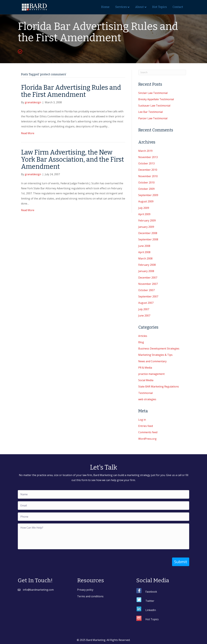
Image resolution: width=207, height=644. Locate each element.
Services (121, 7)
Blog (141, 342)
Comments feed (148, 432)
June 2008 (144, 246)
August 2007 (146, 303)
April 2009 (144, 214)
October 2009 (146, 189)
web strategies (147, 399)
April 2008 (144, 252)
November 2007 (148, 284)
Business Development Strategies (159, 349)
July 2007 (144, 309)
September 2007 (148, 296)
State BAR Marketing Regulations (159, 386)
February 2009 (147, 220)
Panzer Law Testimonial (153, 118)
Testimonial (145, 393)
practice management (151, 374)
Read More (28, 133)
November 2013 (148, 157)
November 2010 (148, 176)
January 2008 (146, 271)
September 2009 (148, 195)
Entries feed (146, 426)
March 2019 (145, 151)
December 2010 (148, 170)
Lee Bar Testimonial (150, 112)
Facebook (151, 591)
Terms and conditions (90, 596)
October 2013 (146, 163)
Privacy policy (85, 590)
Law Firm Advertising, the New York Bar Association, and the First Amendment (72, 160)
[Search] (162, 72)
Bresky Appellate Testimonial (156, 99)
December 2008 (148, 233)
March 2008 (145, 258)
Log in (142, 420)
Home (105, 7)
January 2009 (146, 227)
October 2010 (146, 182)
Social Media (146, 380)
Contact (178, 7)
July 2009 (144, 208)
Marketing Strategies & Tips (155, 355)
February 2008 (147, 265)
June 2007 (144, 316)
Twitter (150, 601)
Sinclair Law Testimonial (153, 93)
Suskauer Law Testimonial (154, 106)
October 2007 (146, 290)
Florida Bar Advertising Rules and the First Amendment (71, 91)
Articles (143, 336)
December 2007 (148, 278)
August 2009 (146, 201)
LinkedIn (151, 610)
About (139, 7)
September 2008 (148, 239)
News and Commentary (152, 361)
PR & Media (145, 368)
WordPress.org (147, 439)
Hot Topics (159, 7)
